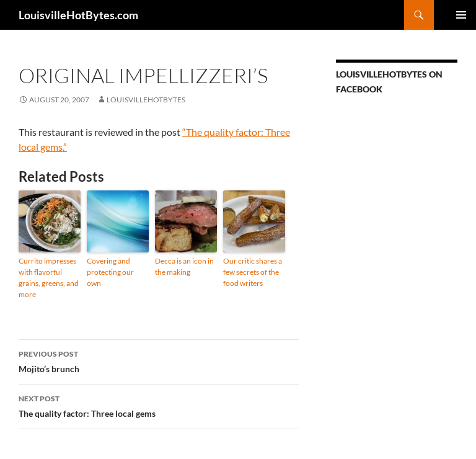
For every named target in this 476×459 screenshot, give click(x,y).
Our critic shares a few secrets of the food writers (253, 272)
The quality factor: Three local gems (159, 405)
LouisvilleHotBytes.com (78, 15)
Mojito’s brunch (159, 360)
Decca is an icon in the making (184, 266)
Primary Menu (461, 15)
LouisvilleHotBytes (146, 100)
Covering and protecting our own (110, 272)
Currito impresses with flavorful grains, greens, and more (49, 278)
